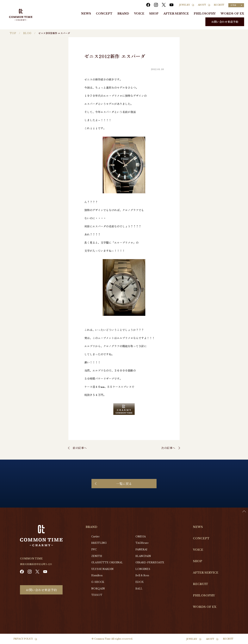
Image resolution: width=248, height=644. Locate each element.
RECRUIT (219, 5)
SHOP (154, 14)
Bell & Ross (142, 575)
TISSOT (97, 595)
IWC (94, 549)
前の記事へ (80, 448)
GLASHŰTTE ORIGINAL (107, 562)
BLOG (27, 33)
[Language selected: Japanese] (236, 5)
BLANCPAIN (143, 556)
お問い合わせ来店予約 (225, 22)
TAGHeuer (142, 543)
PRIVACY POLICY (23, 639)
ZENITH (97, 556)
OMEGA (141, 537)
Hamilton (97, 575)
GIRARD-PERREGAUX (150, 562)
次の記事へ (168, 448)
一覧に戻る (124, 484)
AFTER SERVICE (176, 14)
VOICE (139, 14)
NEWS (86, 14)
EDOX (139, 582)
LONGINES (143, 569)
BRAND (123, 14)
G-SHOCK (98, 582)
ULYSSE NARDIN (102, 569)
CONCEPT (104, 14)
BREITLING (99, 543)
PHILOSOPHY (205, 14)
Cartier (95, 537)
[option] (238, 641)
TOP (13, 33)
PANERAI (141, 549)
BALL (139, 589)
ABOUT (202, 5)
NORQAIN (98, 589)
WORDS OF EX (232, 14)
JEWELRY (185, 5)
